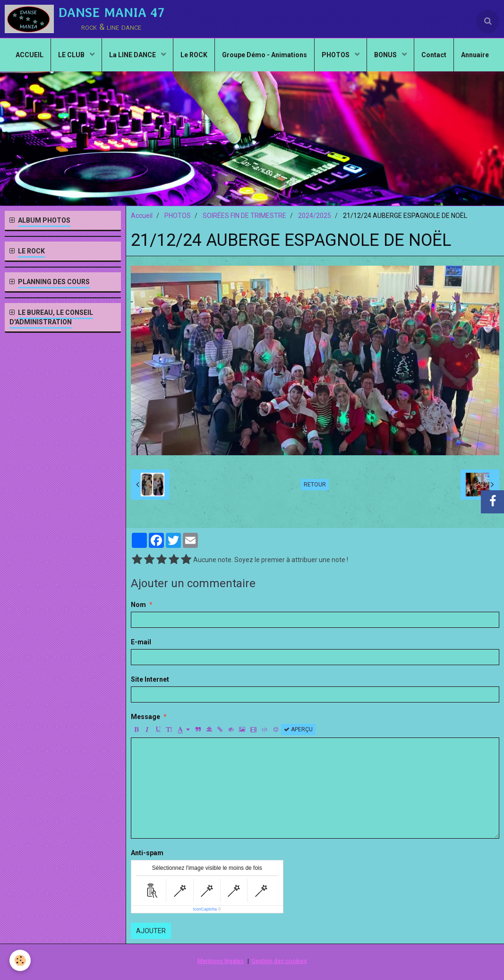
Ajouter (151, 931)
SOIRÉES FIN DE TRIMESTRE (244, 216)
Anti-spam (147, 853)
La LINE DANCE (133, 55)
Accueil (142, 216)
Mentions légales (221, 961)
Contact (434, 55)
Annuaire (475, 55)
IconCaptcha (205, 909)
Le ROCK (194, 55)
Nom (138, 605)
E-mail (141, 642)
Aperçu (298, 729)
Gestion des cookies (279, 961)
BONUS (386, 55)
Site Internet (150, 679)
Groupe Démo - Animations (265, 55)
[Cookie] (20, 960)
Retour (315, 485)
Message (145, 717)
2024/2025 (315, 216)
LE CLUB (72, 55)
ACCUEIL (30, 55)
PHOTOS (336, 55)
